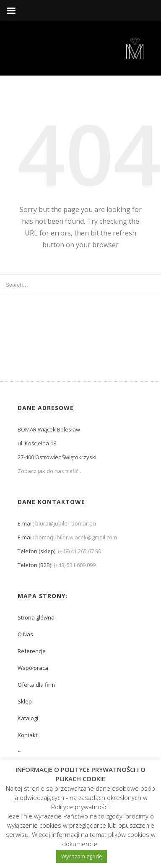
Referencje (32, 651)
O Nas (25, 634)
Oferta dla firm (36, 685)
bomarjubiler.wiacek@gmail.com (76, 537)
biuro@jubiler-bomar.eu (66, 523)
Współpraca (33, 668)
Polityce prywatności (80, 807)
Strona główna (36, 617)
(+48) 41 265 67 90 (79, 551)
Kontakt (27, 735)
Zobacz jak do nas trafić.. (49, 471)
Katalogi (28, 718)
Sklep (25, 701)
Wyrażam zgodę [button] (82, 856)
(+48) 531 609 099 (75, 565)
